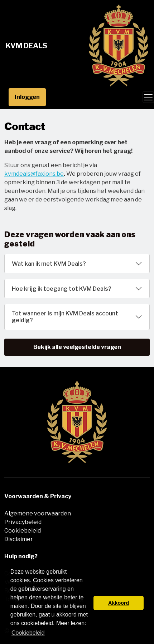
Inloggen (27, 97)
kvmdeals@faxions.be (34, 174)
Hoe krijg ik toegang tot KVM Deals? (62, 289)
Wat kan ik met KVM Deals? (49, 264)
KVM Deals (27, 46)
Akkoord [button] (119, 603)
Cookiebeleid (23, 531)
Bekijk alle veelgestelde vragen (77, 347)
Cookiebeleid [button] (28, 633)
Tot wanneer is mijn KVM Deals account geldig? (65, 317)
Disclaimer (19, 539)
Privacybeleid (23, 522)
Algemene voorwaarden (38, 513)
